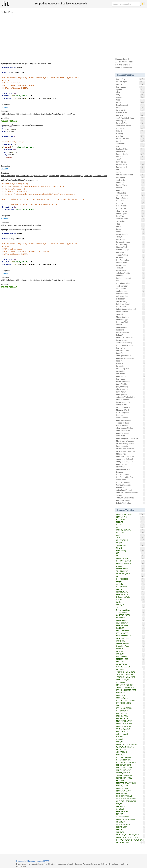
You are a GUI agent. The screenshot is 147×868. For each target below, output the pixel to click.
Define (131, 232)
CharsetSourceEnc (131, 317)
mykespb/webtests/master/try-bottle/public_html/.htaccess (26, 63)
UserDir (131, 325)
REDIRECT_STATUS (131, 558)
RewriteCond (35, 114)
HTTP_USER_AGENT (131, 561)
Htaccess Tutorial (122, 59)
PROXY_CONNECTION (131, 685)
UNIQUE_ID (131, 822)
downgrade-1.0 (131, 623)
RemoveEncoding (131, 381)
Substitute (131, 330)
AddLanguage (131, 291)
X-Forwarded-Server (131, 760)
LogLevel (131, 415)
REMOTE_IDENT (131, 793)
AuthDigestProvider (131, 356)
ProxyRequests (131, 446)
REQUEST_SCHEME (131, 726)
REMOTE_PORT (131, 811)
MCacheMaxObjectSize (131, 449)
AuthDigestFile (131, 394)
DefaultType (131, 335)
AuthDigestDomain (131, 420)
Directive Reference (123, 65)
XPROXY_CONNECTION (131, 687)
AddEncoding (131, 144)
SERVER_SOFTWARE (131, 773)
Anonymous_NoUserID (131, 459)
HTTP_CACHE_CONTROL (131, 700)
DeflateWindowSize (131, 503)
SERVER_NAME (131, 592)
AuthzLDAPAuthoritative (131, 397)
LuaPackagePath (131, 412)
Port (131, 170)
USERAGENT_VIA (131, 680)
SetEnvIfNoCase (131, 139)
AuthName (131, 182)
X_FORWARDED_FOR (131, 682)
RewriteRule (56, 114)
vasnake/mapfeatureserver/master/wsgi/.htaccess (22, 125)
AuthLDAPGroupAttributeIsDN (131, 493)
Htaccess (4, 107)
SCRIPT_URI (131, 755)
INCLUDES (131, 532)
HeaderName (131, 270)
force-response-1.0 (131, 636)
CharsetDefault (131, 312)
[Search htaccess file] (126, 4)
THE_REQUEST (131, 571)
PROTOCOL (131, 830)
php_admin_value (131, 283)
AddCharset (131, 151)
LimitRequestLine (131, 482)
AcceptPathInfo (131, 255)
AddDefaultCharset (8, 114)
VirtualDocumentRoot (131, 175)
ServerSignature (131, 195)
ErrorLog (131, 472)
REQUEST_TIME (131, 788)
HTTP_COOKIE (131, 587)
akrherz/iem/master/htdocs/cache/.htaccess (20, 180)
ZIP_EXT (131, 814)
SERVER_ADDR (131, 569)
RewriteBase (131, 87)
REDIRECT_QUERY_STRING (131, 744)
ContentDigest (131, 327)
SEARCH (131, 649)
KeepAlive (131, 252)
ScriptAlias (8, 12)
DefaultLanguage (131, 250)
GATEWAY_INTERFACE (131, 747)
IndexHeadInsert (131, 332)
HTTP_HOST (131, 519)
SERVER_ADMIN (131, 643)
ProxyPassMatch (131, 400)
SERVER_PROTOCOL (131, 778)
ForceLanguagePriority (131, 345)
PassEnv (131, 363)
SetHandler (103, 176)
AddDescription (131, 286)
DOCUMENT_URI (129, 842)
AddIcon (131, 276)
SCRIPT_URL (131, 693)
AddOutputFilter (131, 219)
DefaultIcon (131, 299)
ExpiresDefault (27, 225)
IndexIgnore (131, 177)
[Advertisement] (73, 34)
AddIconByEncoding (131, 343)
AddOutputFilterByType (131, 118)
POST (131, 556)
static (131, 535)
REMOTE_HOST (131, 659)
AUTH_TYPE (131, 749)
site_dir (131, 804)
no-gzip (131, 543)
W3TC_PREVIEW (131, 631)
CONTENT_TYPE (131, 638)
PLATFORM (131, 806)
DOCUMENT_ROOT (131, 574)
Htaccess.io (21, 861)
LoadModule (131, 307)
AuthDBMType (131, 464)
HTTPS (131, 525)
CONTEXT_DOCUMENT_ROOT (131, 835)
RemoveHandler (66, 176)
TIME (131, 538)
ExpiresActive (16, 225)
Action (131, 226)
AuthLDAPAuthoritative (131, 456)
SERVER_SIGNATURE (131, 775)
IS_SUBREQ (131, 669)
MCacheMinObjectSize (131, 443)
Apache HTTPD (43, 861)
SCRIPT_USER (131, 827)
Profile (131, 602)
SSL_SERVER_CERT (131, 765)
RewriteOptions (131, 198)
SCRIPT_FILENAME (131, 530)
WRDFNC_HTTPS (131, 718)
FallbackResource (131, 242)
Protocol (131, 257)
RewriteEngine (46, 114)
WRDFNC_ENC (131, 713)
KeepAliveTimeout (131, 500)
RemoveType (131, 265)
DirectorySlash (131, 247)
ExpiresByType (131, 123)
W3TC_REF (131, 662)
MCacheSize (131, 454)
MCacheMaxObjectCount (131, 451)
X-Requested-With (131, 597)
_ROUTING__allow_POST (131, 677)
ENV (131, 527)
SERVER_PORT (131, 545)
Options (52, 176)
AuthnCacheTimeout (131, 490)
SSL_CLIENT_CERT (131, 770)
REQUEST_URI (131, 517)
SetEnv (95, 176)
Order (57, 176)
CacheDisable (131, 384)
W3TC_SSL (131, 641)
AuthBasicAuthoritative (131, 358)
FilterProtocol (131, 206)
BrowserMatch (131, 164)
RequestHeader (131, 154)
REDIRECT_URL (131, 698)
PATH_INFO (131, 651)
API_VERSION (131, 752)
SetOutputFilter (131, 149)
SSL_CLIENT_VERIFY (131, 768)
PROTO (131, 589)
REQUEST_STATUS (131, 791)
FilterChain (131, 201)
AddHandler (20, 114)
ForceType (131, 216)
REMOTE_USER (131, 625)
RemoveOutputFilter (131, 402)
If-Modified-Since (131, 646)
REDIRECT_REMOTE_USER (131, 783)
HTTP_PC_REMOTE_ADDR (131, 690)
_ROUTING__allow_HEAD (131, 672)
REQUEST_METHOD (131, 563)
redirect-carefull (131, 734)
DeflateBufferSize (131, 469)
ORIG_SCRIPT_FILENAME (131, 799)
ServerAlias (131, 436)
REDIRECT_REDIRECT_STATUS (131, 837)
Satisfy (131, 159)
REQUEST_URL (131, 695)
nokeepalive (131, 618)
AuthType (131, 190)
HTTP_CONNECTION (131, 708)
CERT (131, 705)
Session (131, 188)
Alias (131, 224)
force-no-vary (131, 550)
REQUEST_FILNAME (131, 721)
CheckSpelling (131, 301)
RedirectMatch (131, 167)
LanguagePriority (131, 322)
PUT (131, 576)
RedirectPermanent (131, 278)
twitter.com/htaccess (124, 68)
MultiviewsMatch (131, 410)
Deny (32, 176)
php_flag (131, 136)
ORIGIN (131, 548)
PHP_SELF (131, 780)
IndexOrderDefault (131, 304)
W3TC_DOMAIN (131, 731)
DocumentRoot (131, 294)
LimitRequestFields (131, 474)
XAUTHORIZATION (131, 667)
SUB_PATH (131, 832)
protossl (131, 566)
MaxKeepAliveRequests (131, 441)
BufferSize (131, 487)
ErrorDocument (131, 105)
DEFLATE (131, 522)
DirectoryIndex (131, 120)
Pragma (131, 581)
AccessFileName (131, 423)
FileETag (131, 133)
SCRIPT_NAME (131, 716)
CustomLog (131, 371)
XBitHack (131, 314)
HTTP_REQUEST (131, 711)
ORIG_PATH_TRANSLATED (131, 801)
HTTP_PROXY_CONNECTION (131, 762)
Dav (131, 281)
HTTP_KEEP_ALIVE (131, 703)
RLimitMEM (131, 467)
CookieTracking (131, 418)
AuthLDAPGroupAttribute (131, 498)
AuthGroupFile (131, 213)
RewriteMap (131, 348)
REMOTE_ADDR (131, 594)
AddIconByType (131, 319)
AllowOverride (131, 211)
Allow (27, 176)
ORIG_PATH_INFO (131, 824)
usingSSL (131, 739)
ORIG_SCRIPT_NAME (131, 796)
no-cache (131, 584)
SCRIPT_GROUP (131, 786)
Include (131, 141)
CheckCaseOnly (131, 389)
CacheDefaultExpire (131, 485)
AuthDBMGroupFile (131, 433)
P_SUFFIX (131, 736)
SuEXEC (131, 495)
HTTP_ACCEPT (131, 633)
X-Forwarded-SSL (131, 817)
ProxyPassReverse (131, 407)
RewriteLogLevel (131, 369)
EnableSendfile (131, 425)
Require (131, 131)
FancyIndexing (131, 244)
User (131, 146)
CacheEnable (131, 480)
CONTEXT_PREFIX (131, 615)
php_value (131, 128)
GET (131, 553)
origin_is (131, 742)
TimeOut (131, 268)
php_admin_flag (131, 387)
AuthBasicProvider (131, 273)
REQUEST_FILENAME (9, 121)
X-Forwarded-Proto (131, 610)
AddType (131, 115)
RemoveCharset (131, 340)
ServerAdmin (131, 392)
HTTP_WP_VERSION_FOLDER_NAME (131, 840)
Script (64, 114)
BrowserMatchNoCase (131, 338)
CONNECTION (131, 664)
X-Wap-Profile (131, 612)
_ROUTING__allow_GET (131, 674)
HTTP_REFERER (131, 579)
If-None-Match (131, 656)
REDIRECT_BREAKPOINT (131, 819)
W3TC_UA (131, 654)
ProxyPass (131, 361)
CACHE (131, 600)
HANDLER (131, 628)
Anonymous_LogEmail (131, 462)
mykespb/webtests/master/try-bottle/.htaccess (21, 230)
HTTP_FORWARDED (131, 757)
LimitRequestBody (41, 176)
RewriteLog (131, 379)
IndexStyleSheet (131, 296)
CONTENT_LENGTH (131, 729)
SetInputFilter (131, 405)
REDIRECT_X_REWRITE (131, 724)
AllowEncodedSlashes (131, 428)
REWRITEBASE (131, 620)
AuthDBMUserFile (131, 431)
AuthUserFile (131, 193)
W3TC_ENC (131, 605)
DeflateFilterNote (131, 350)
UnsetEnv (131, 353)
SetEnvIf (131, 157)
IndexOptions (131, 239)
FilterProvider (131, 203)
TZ (131, 607)
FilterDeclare (131, 208)
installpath (131, 809)
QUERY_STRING (131, 540)
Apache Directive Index (124, 62)
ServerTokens (131, 162)
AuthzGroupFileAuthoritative (131, 438)
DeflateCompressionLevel (131, 309)
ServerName (131, 288)
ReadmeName (131, 263)
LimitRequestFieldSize (131, 477)
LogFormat (131, 374)
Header (131, 97)
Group (28, 114)
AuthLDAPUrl (131, 376)
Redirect (131, 102)
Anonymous (131, 237)
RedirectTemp (131, 185)
